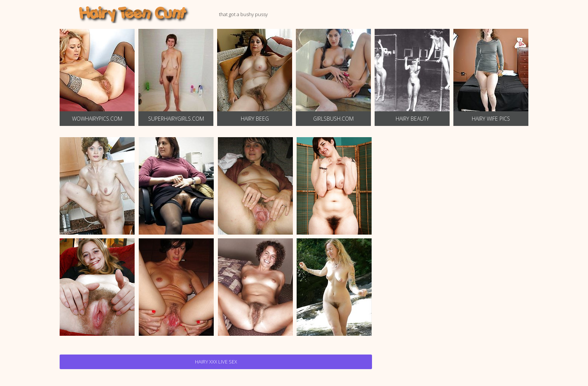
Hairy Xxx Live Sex (216, 362)
